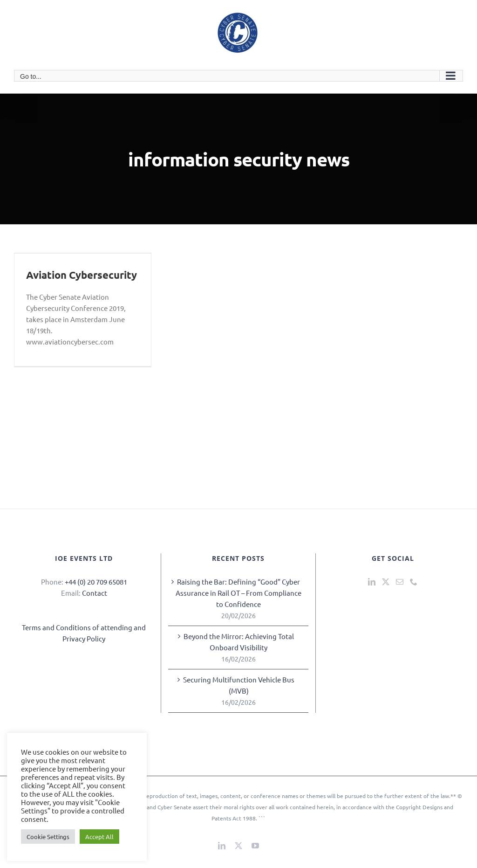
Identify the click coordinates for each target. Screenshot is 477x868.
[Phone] (414, 582)
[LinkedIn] (372, 582)
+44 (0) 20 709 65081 (96, 582)
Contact (95, 593)
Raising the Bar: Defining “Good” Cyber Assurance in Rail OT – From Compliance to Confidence (238, 593)
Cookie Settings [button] (48, 837)
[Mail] (400, 582)
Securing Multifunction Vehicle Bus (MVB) (239, 685)
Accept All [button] (99, 837)
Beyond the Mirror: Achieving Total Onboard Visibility (239, 642)
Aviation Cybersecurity (82, 275)
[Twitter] (386, 582)
